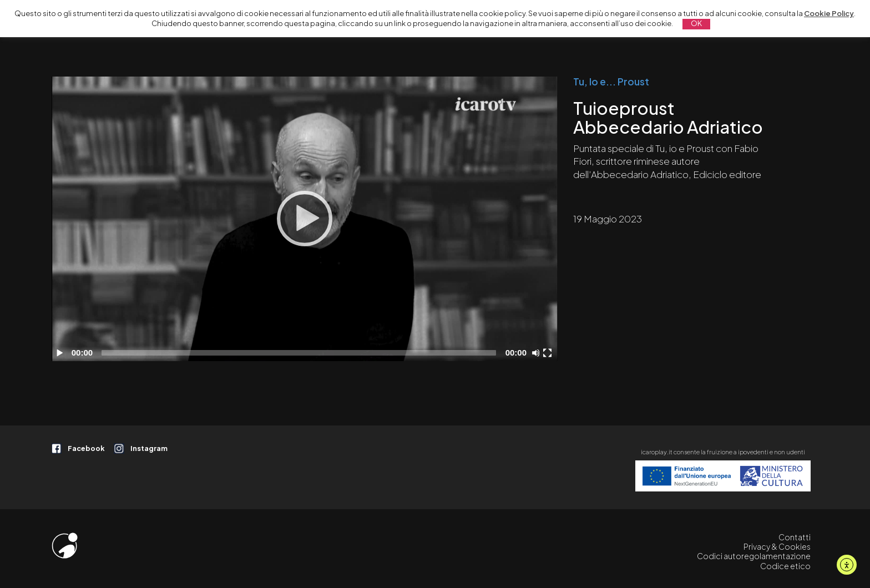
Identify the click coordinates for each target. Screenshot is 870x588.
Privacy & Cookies (777, 546)
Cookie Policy (829, 13)
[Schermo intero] (549, 353)
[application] (305, 219)
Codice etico (785, 566)
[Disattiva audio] (538, 353)
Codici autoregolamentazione (754, 556)
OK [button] (696, 23)
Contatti (795, 537)
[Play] (305, 219)
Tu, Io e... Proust (611, 82)
